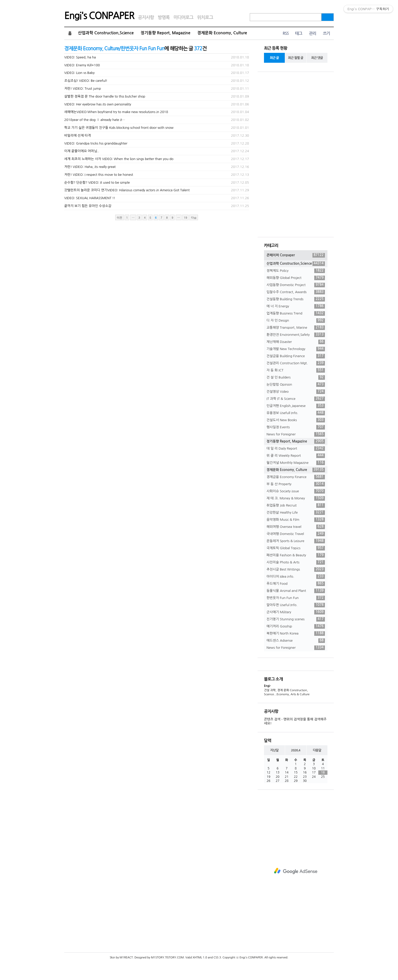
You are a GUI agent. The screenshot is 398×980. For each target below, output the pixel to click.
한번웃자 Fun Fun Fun (296, 598)
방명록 (164, 18)
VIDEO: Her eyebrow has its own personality (98, 104)
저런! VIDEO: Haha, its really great (90, 167)
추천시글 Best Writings (296, 570)
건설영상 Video (296, 392)
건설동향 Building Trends (296, 299)
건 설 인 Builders (296, 377)
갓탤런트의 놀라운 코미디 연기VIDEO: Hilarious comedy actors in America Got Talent (127, 190)
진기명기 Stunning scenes (296, 619)
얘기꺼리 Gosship (296, 626)
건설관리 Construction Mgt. (296, 363)
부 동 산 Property (296, 484)
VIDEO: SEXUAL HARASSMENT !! (90, 198)
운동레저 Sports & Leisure (296, 541)
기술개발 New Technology (296, 349)
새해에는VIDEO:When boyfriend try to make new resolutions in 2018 (116, 112)
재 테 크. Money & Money (296, 498)
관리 (312, 33)
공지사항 (146, 18)
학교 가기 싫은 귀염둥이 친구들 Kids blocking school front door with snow (119, 128)
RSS (286, 33)
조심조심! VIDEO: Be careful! (86, 81)
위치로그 (205, 18)
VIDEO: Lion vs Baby (79, 73)
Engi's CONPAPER (99, 16)
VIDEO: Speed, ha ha (80, 57)
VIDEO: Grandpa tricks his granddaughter (96, 143)
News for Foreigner (296, 434)
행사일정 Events (296, 427)
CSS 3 (217, 958)
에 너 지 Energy (296, 306)
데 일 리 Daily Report (296, 449)
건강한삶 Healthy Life (296, 513)
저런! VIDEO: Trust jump (83, 89)
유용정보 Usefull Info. (296, 413)
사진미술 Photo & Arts (296, 562)
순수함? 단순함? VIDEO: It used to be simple (97, 183)
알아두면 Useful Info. (296, 605)
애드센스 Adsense (296, 641)
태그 (298, 33)
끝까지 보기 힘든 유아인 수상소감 (88, 206)
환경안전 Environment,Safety (296, 335)
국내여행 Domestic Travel (296, 534)
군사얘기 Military (296, 612)
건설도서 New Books (296, 420)
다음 (194, 218)
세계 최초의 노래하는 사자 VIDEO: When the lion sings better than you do (119, 159)
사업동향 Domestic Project (296, 285)
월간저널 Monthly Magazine (296, 463)
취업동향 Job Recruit (296, 505)
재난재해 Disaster (296, 342)
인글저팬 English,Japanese (296, 406)
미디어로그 (183, 18)
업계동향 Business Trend (296, 313)
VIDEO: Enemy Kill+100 (82, 65)
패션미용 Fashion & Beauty (296, 555)
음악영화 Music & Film (296, 520)
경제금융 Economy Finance (296, 477)
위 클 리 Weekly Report (296, 456)
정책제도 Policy (296, 271)
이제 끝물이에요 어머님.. (82, 151)
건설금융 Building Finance (296, 356)
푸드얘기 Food (296, 584)
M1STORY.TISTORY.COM (167, 958)
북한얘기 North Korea (296, 634)
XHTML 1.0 (200, 958)
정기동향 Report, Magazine (165, 33)
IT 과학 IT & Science (296, 399)
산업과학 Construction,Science (106, 33)
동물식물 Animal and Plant (296, 591)
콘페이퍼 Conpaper (296, 255)
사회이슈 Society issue (296, 491)
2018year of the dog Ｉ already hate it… (95, 120)
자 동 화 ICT (296, 370)
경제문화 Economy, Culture (222, 33)
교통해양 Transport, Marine (296, 328)
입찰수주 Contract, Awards (296, 292)
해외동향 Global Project (296, 278)
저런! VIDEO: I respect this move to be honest (99, 175)
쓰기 (326, 33)
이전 (120, 218)
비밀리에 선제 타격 (78, 136)
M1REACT (126, 958)
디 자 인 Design (296, 321)
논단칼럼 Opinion (296, 385)
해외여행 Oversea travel (296, 527)
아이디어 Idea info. (296, 577)
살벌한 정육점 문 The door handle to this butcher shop (105, 96)
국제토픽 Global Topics (296, 548)
